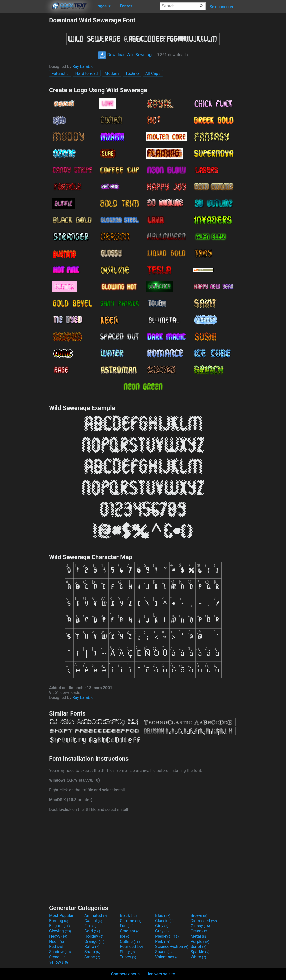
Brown (199, 916)
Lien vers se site (160, 974)
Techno (132, 73)
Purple (200, 941)
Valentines (167, 957)
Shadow (60, 952)
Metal (198, 936)
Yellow (58, 962)
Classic (164, 921)
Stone (92, 957)
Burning (59, 921)
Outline (130, 941)
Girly (162, 926)
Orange (95, 941)
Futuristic (60, 73)
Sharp (92, 952)
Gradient (130, 931)
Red (56, 947)
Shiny (127, 952)
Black (128, 916)
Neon (56, 941)
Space (163, 952)
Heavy (58, 936)
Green (200, 931)
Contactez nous (125, 974)
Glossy (200, 926)
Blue (163, 916)
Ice (125, 936)
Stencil (58, 957)
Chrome (131, 921)
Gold (92, 931)
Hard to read (87, 73)
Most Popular (61, 916)
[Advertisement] (24, 93)
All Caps (153, 73)
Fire (90, 926)
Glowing (60, 931)
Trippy (128, 957)
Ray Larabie (83, 67)
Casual (93, 921)
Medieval (167, 936)
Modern (112, 73)
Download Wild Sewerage (126, 55)
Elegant (59, 926)
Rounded (131, 947)
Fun (127, 926)
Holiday (94, 936)
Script (199, 947)
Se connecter (221, 7)
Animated (96, 916)
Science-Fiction (172, 947)
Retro (92, 947)
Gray (162, 931)
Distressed (204, 921)
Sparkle (200, 952)
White (198, 957)
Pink (163, 941)
